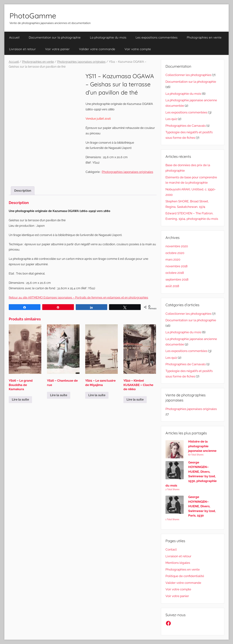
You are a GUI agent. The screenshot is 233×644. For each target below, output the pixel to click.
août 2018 (172, 286)
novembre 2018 (176, 266)
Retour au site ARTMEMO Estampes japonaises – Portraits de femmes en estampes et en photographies (78, 298)
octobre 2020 (175, 253)
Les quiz (171, 119)
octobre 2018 (175, 273)
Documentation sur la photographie (55, 37)
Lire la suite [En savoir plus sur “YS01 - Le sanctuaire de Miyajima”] (97, 395)
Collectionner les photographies (188, 75)
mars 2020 (173, 259)
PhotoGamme (33, 16)
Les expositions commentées (157, 37)
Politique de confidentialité (185, 576)
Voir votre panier (57, 49)
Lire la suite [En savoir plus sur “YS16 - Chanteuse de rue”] (59, 395)
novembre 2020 (177, 246)
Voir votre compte (138, 49)
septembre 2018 (177, 279)
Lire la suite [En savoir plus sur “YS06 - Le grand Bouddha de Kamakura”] (20, 399)
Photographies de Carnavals (186, 126)
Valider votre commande (97, 49)
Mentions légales (178, 563)
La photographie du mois (108, 37)
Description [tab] (23, 191)
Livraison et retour (22, 49)
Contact (171, 549)
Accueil (14, 37)
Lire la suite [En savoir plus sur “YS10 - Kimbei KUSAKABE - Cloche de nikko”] (135, 399)
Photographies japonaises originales (81, 62)
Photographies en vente (204, 37)
